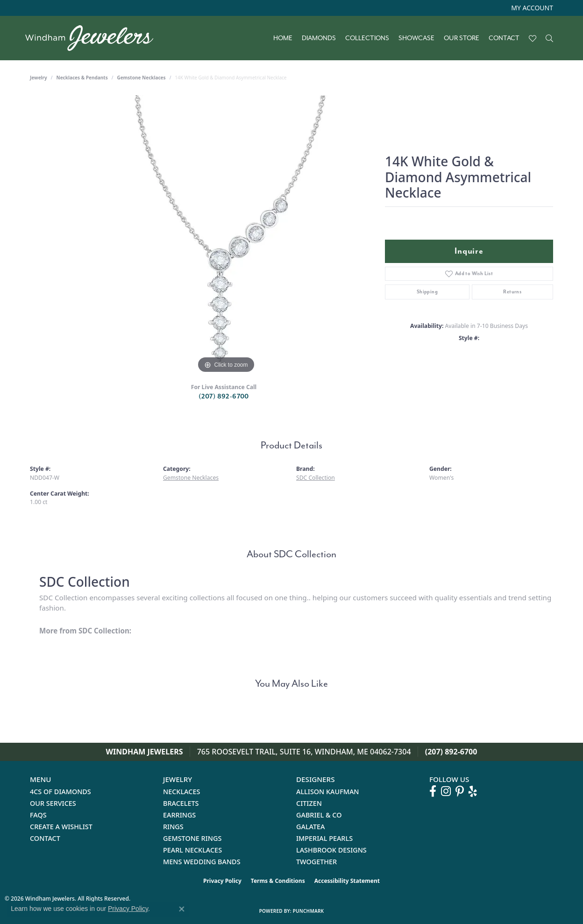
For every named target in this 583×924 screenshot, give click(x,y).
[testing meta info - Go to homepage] (94, 38)
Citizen (309, 803)
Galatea (311, 827)
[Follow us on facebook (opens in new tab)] (433, 791)
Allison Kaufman (328, 792)
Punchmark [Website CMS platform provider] (309, 911)
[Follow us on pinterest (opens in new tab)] (460, 791)
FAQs (38, 815)
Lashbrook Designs (331, 850)
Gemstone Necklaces (141, 78)
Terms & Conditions (278, 881)
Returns (512, 292)
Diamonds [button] (319, 38)
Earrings (179, 815)
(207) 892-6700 (224, 396)
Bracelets (181, 803)
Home (283, 38)
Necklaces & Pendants (82, 78)
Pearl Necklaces (192, 850)
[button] (531, 8)
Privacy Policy (222, 881)
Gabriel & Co (319, 815)
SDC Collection (316, 478)
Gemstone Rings (192, 838)
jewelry (39, 78)
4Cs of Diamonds (60, 792)
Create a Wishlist (61, 827)
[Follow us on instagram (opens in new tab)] (446, 791)
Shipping (427, 292)
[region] (226, 235)
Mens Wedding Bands (202, 862)
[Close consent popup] (182, 909)
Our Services (53, 803)
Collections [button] (367, 38)
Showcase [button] (416, 38)
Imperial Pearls (324, 838)
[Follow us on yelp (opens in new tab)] (473, 791)
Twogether (316, 862)
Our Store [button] (462, 38)
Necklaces (181, 792)
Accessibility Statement (347, 881)
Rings (173, 827)
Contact (504, 38)
